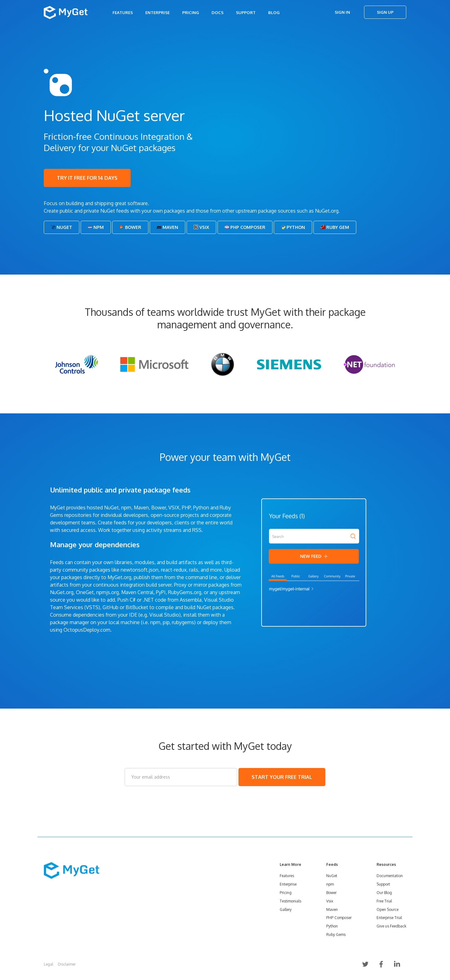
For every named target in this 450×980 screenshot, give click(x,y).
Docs (217, 13)
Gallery (286, 909)
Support (246, 13)
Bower (130, 227)
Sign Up (385, 12)
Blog (274, 13)
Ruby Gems (336, 935)
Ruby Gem (335, 227)
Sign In (342, 12)
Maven (167, 227)
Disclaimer (67, 964)
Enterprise (157, 13)
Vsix (201, 227)
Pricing (191, 13)
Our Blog (384, 893)
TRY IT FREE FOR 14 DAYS (87, 178)
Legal (48, 964)
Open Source (387, 909)
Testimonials (290, 901)
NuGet (62, 227)
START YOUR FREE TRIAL (282, 777)
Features (123, 13)
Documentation (390, 876)
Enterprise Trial (389, 918)
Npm (96, 227)
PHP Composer (245, 227)
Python (293, 227)
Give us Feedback (391, 926)
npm (330, 884)
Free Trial (384, 901)
